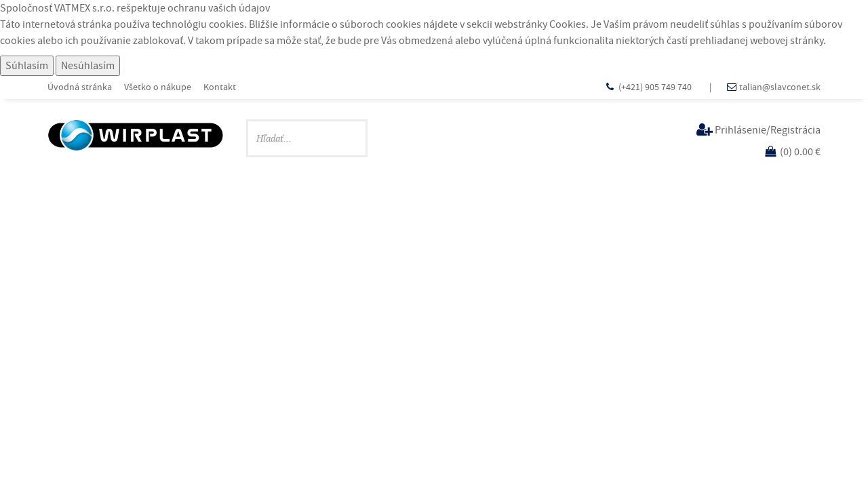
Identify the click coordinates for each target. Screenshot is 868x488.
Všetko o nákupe (158, 87)
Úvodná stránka (80, 87)
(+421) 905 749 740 (656, 87)
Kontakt (220, 87)
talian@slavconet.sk (780, 87)
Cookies (568, 24)
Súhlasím (27, 66)
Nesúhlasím (88, 66)
